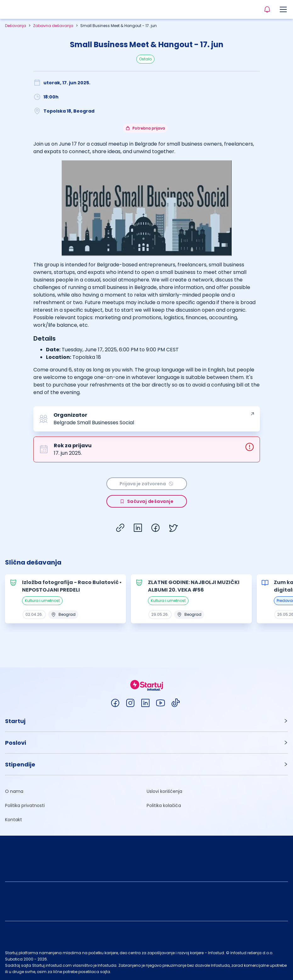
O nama (14, 791)
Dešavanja (16, 26)
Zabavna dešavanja (53, 26)
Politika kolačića (164, 805)
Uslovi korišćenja (164, 791)
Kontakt (14, 820)
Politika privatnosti (25, 805)
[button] (146, 721)
